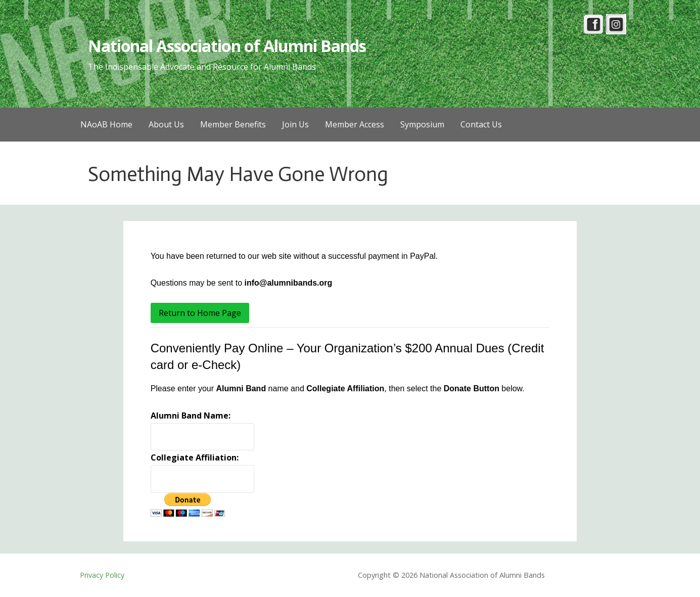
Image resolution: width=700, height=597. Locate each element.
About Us (166, 124)
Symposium (422, 124)
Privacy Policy (102, 575)
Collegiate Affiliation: (195, 457)
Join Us (295, 124)
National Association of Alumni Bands (227, 46)
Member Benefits (233, 124)
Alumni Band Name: (191, 416)
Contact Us (481, 124)
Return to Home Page (200, 313)
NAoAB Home (106, 124)
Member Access (355, 124)
